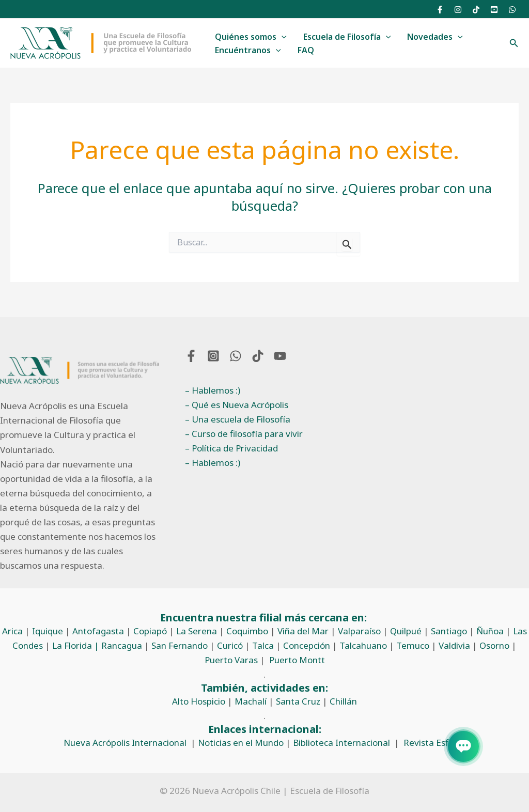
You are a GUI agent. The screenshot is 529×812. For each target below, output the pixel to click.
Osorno (494, 645)
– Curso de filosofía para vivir (244, 434)
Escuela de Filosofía (347, 37)
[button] (514, 43)
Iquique (48, 631)
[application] (282, 37)
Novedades (435, 37)
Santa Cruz (298, 701)
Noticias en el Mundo (241, 743)
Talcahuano (363, 645)
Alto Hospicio (199, 701)
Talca (263, 645)
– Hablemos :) (213, 390)
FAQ (306, 50)
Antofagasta (98, 631)
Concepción (307, 645)
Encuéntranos (248, 51)
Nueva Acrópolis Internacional (125, 743)
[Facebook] (440, 10)
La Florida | (77, 645)
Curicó (230, 645)
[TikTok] (476, 10)
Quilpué (406, 631)
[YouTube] (494, 10)
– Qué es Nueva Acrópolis (237, 405)
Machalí (251, 701)
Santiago (449, 631)
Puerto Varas (231, 660)
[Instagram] (458, 10)
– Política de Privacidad (231, 448)
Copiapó (150, 631)
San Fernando (180, 645)
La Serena (197, 631)
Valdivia (454, 645)
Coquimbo (247, 631)
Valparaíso (359, 631)
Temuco (413, 645)
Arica (12, 631)
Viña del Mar (303, 631)
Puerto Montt (297, 660)
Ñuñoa (490, 631)
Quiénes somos (251, 37)
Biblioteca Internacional (341, 743)
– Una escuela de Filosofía (238, 419)
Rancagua (122, 645)
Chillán (343, 701)
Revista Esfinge (435, 743)
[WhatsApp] (512, 10)
